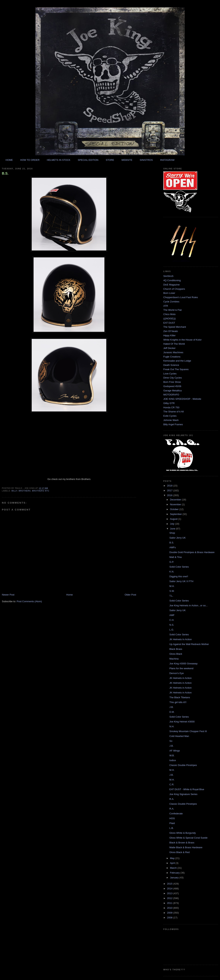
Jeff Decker (169, 348)
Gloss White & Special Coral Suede (188, 838)
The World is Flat (172, 310)
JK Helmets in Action (180, 678)
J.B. (171, 707)
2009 (170, 913)
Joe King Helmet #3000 (182, 722)
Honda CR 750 (171, 407)
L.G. (172, 630)
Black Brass (176, 649)
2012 (170, 898)
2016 (170, 495)
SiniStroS (168, 276)
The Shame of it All (173, 412)
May (173, 858)
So (171, 741)
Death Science (171, 365)
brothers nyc (41, 491)
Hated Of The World (174, 344)
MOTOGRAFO (171, 395)
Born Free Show (172, 382)
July (173, 524)
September (176, 514)
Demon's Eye (176, 673)
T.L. (171, 596)
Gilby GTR (169, 403)
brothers (25, 491)
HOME (9, 160)
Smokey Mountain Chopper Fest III (188, 731)
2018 (170, 486)
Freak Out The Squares (176, 369)
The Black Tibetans (180, 697)
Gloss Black (176, 654)
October (175, 509)
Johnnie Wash (171, 420)
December (176, 500)
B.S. (5, 173)
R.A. (172, 799)
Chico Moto (169, 314)
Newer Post (8, 595)
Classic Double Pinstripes (183, 765)
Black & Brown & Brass (182, 843)
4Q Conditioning (172, 280)
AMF (172, 615)
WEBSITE (127, 160)
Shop (172, 533)
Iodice (173, 760)
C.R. (172, 785)
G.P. (172, 562)
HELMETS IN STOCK (59, 160)
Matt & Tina (175, 557)
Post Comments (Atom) (29, 601)
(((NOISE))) (169, 319)
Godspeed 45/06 (172, 386)
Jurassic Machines (173, 352)
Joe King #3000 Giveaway (183, 664)
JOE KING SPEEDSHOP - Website (182, 399)
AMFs (172, 547)
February (175, 873)
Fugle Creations (172, 357)
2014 (170, 889)
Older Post (130, 595)
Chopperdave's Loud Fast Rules (181, 297)
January (175, 878)
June (173, 529)
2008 (170, 918)
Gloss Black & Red (179, 852)
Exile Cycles (170, 416)
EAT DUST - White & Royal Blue (187, 789)
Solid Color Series (179, 567)
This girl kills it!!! (178, 702)
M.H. (172, 586)
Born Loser (169, 293)
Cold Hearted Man (179, 736)
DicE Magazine (171, 285)
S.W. (172, 591)
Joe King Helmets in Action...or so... (188, 605)
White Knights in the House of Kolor (182, 340)
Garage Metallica (172, 391)
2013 (170, 893)
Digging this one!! (179, 576)
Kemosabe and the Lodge (177, 361)
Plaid (172, 823)
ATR (166, 306)
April (173, 863)
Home (70, 595)
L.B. (171, 828)
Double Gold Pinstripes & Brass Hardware (192, 552)
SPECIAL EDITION (88, 160)
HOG (172, 818)
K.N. (172, 572)
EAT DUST (169, 323)
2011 (170, 903)
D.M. (172, 712)
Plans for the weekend (181, 668)
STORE (110, 160)
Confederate (176, 814)
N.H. (172, 726)
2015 (170, 884)
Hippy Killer (169, 335)
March (174, 868)
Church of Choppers (174, 289)
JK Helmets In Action (180, 639)
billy (14, 491)
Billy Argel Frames (173, 424)
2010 (170, 908)
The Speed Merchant (175, 327)
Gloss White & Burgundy (183, 833)
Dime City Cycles (173, 378)
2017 (170, 490)
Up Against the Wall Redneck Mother (189, 644)
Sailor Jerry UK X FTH (181, 581)
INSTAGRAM (167, 160)
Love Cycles (170, 374)
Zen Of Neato (171, 331)
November (176, 504)
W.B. (172, 755)
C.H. (172, 620)
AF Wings (175, 751)
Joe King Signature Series (183, 794)
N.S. (172, 625)
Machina (174, 659)
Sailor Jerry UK (177, 538)
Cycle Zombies (171, 302)
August (174, 519)
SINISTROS (146, 160)
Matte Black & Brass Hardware (186, 847)
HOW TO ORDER (30, 160)
